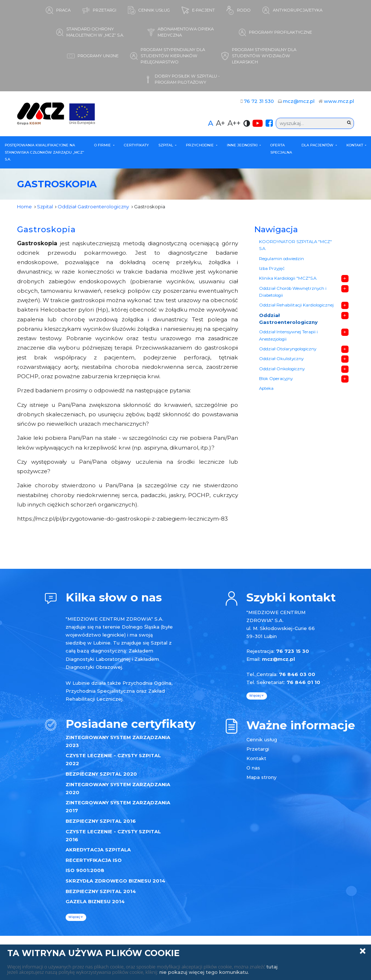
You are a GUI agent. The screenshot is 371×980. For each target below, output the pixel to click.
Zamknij (363, 951)
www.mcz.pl (339, 101)
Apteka (266, 388)
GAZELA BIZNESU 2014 (95, 901)
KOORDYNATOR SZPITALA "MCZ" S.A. (295, 245)
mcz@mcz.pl (299, 101)
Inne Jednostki (243, 145)
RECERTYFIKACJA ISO (94, 860)
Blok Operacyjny (276, 379)
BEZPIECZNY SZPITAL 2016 (101, 821)
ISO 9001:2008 (85, 870)
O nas (253, 768)
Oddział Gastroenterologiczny (93, 207)
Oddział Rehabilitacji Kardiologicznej (296, 305)
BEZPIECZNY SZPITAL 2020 (101, 774)
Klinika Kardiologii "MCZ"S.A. (288, 278)
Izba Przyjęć (272, 268)
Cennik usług (262, 739)
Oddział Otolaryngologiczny (288, 349)
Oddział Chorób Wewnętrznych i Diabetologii (293, 292)
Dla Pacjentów (318, 145)
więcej (76, 917)
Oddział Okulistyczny (281, 359)
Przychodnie (200, 145)
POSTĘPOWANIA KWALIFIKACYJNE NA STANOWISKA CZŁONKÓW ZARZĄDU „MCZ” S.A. (44, 152)
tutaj (272, 967)
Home (24, 207)
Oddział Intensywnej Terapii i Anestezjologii (288, 335)
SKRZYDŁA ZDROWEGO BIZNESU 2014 (115, 881)
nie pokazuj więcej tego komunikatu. (204, 972)
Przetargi (258, 749)
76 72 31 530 (259, 101)
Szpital (166, 145)
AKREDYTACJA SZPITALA (98, 850)
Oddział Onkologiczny (282, 369)
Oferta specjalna (281, 149)
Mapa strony (261, 777)
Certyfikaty (136, 145)
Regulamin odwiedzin (282, 259)
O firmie (103, 145)
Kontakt (355, 145)
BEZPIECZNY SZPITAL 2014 (101, 891)
